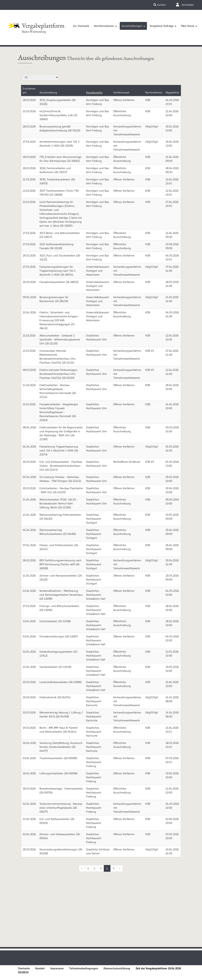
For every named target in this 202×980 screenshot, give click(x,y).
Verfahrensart (121, 92)
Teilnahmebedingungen (84, 968)
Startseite (24, 968)
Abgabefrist (172, 92)
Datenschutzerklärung (117, 968)
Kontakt (40, 968)
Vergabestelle (94, 92)
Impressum (57, 968)
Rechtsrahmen (154, 92)
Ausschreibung (48, 92)
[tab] (81, 26)
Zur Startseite (81, 26)
